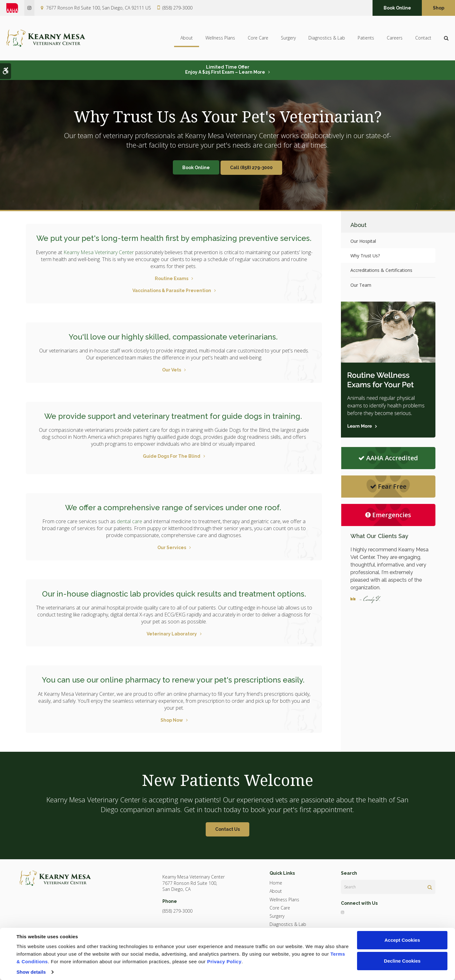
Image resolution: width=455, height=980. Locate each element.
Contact (423, 38)
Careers (395, 38)
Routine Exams (172, 279)
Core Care (258, 38)
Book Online (397, 8)
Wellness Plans (220, 38)
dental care (130, 521)
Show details (31, 972)
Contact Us (227, 829)
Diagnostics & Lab (327, 38)
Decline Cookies (402, 961)
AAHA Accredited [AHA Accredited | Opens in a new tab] (388, 458)
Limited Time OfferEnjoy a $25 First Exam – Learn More (225, 70)
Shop (439, 8)
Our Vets (172, 370)
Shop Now (172, 720)
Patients (366, 38)
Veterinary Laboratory (172, 634)
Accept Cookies (402, 940)
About (187, 38)
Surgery (288, 38)
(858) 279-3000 (177, 8)
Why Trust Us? (365, 256)
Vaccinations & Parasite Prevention (172, 291)
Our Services (172, 548)
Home (276, 883)
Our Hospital (363, 241)
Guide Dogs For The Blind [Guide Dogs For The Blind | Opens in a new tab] (172, 456)
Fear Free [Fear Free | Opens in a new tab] (388, 486)
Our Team (361, 285)
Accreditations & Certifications (381, 270)
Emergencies (388, 515)
